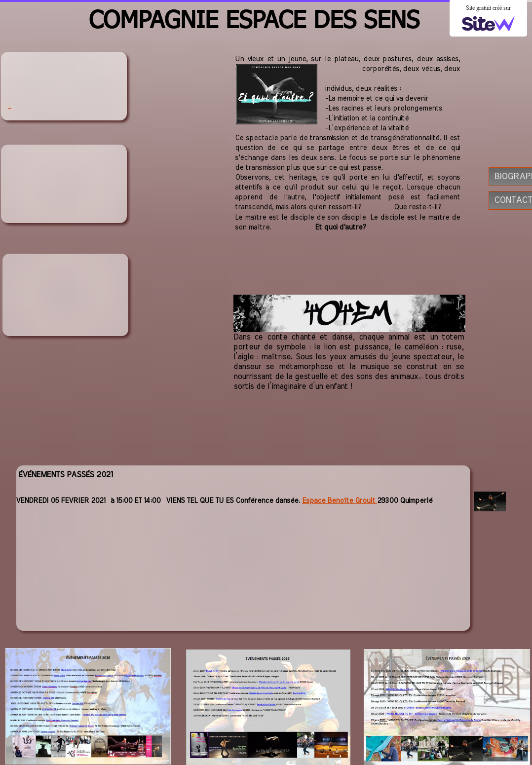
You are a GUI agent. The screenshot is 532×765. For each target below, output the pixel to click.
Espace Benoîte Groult (340, 501)
